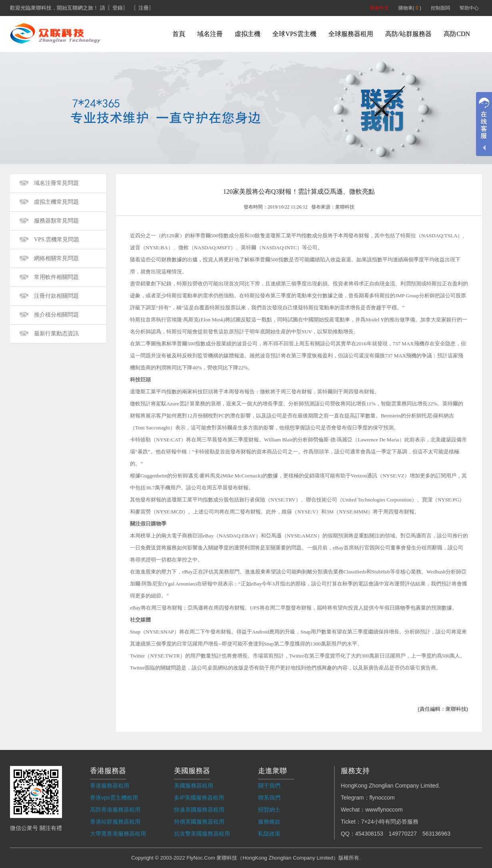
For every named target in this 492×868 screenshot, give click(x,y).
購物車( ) (410, 8)
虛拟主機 (248, 34)
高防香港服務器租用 (115, 810)
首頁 (179, 34)
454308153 (369, 834)
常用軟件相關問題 (56, 277)
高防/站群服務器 (408, 34)
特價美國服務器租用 (199, 822)
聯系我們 (269, 798)
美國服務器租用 (194, 786)
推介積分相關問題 (56, 315)
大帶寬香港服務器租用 (118, 834)
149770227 (403, 834)
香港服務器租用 (110, 786)
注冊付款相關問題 (56, 296)
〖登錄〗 (118, 8)
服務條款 (269, 822)
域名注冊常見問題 (56, 183)
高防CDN (457, 34)
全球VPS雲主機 (294, 34)
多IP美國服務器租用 (199, 798)
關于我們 (269, 786)
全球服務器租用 (351, 34)
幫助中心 (469, 8)
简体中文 (379, 8)
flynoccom (382, 798)
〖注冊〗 (144, 8)
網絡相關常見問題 (56, 258)
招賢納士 (269, 810)
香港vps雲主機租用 (114, 798)
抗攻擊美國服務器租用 (202, 834)
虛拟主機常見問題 (56, 202)
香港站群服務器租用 (115, 822)
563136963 (436, 834)
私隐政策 (269, 834)
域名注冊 (210, 34)
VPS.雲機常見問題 (57, 240)
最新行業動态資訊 (56, 334)
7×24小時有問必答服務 (390, 822)
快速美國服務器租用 (199, 810)
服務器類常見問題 (56, 221)
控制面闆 (440, 8)
